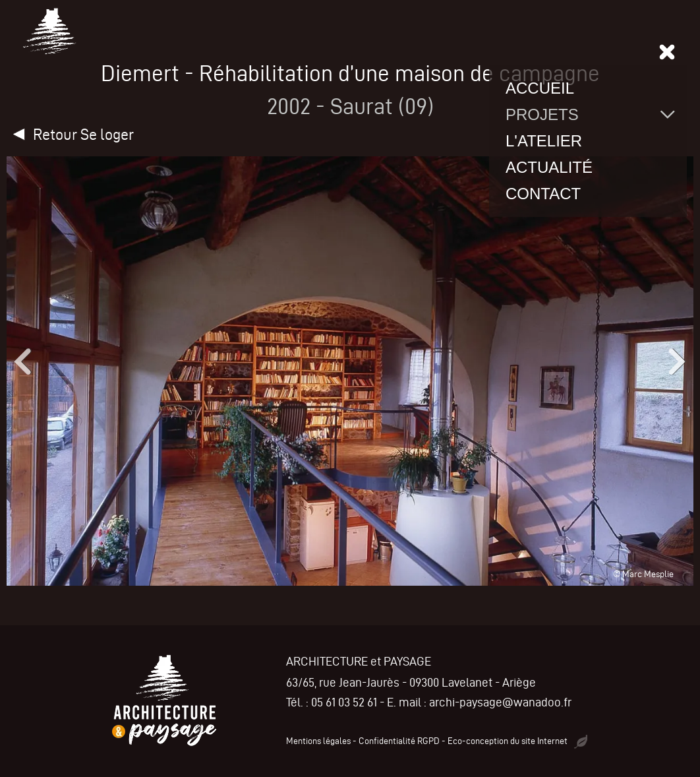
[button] (20, 361)
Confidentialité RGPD (399, 741)
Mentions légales (318, 741)
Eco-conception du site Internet (517, 741)
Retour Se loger (83, 135)
